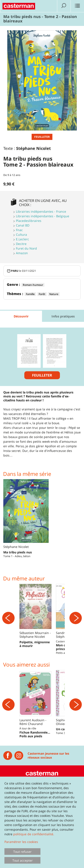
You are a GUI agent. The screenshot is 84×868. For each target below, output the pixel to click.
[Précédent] (8, 627)
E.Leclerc (22, 239)
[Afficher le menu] (77, 6)
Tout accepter (23, 860)
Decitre (21, 244)
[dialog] (42, 822)
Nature (54, 294)
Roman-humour (33, 285)
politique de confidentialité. (34, 834)
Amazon (22, 253)
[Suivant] (76, 627)
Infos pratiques (63, 316)
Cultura (21, 235)
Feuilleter (42, 137)
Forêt (42, 294)
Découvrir (21, 316)
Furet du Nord (26, 248)
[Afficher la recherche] (64, 6)
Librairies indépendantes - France (41, 211)
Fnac (19, 230)
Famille (30, 294)
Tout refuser (22, 852)
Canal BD (23, 225)
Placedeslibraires (29, 221)
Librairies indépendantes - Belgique (43, 216)
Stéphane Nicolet (33, 149)
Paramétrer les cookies (21, 842)
